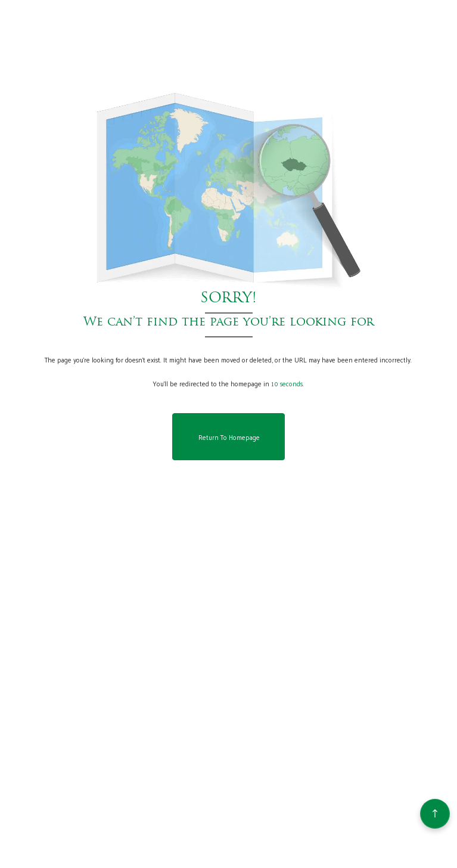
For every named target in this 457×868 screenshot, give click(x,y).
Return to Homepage (229, 437)
